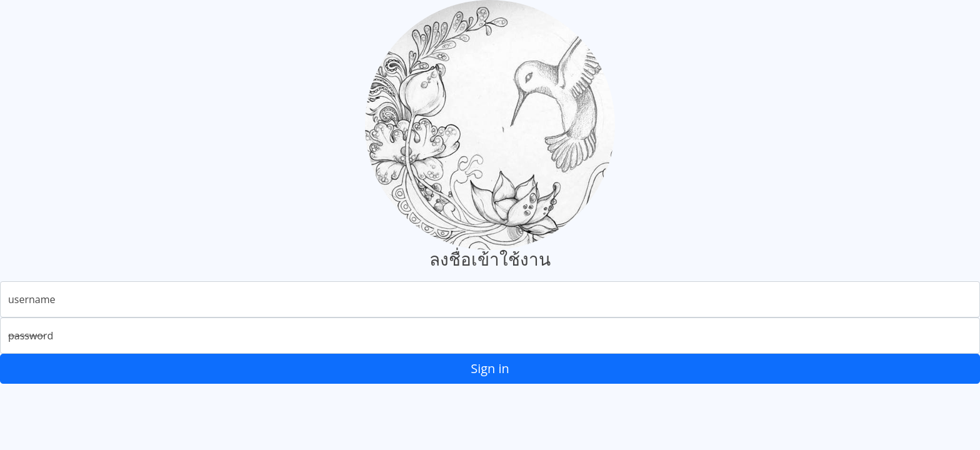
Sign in (490, 368)
